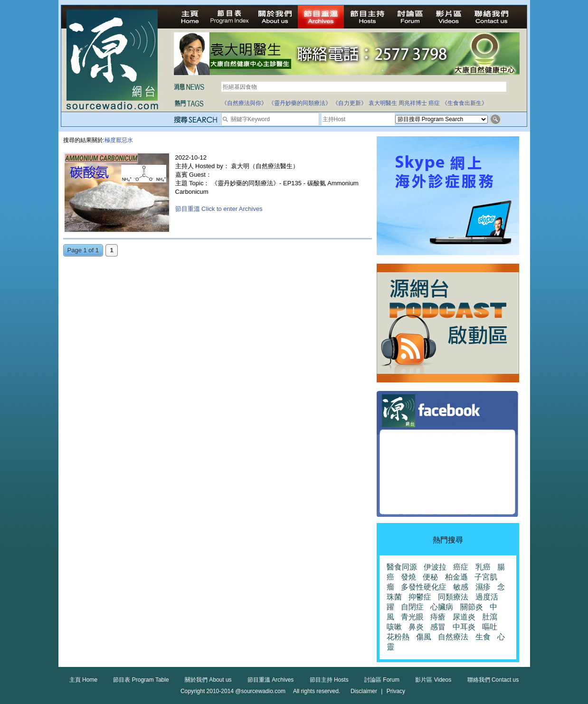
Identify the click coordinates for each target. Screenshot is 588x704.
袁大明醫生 (383, 103)
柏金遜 (456, 577)
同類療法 (453, 597)
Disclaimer (364, 691)
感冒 (438, 627)
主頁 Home (83, 680)
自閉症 (412, 607)
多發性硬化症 (424, 587)
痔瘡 (438, 617)
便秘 (430, 577)
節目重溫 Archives (270, 680)
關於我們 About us (208, 680)
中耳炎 (464, 627)
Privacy (396, 691)
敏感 (461, 587)
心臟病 (442, 607)
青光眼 (412, 617)
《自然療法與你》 (244, 103)
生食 (483, 637)
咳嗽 (394, 627)
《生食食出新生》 (465, 103)
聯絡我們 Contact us (493, 680)
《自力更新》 (350, 103)
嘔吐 (490, 627)
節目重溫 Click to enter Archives (219, 209)
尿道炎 (464, 617)
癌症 (434, 103)
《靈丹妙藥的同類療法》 (300, 103)
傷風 (424, 637)
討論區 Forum (382, 680)
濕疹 (483, 587)
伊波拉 (435, 567)
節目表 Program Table (141, 680)
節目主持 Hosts (329, 680)
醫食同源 (402, 567)
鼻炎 (416, 627)
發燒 (408, 577)
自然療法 (453, 637)
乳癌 (483, 567)
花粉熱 (398, 637)
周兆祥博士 (413, 103)
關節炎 (472, 607)
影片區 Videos (433, 680)
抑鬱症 (420, 597)
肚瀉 (490, 617)
